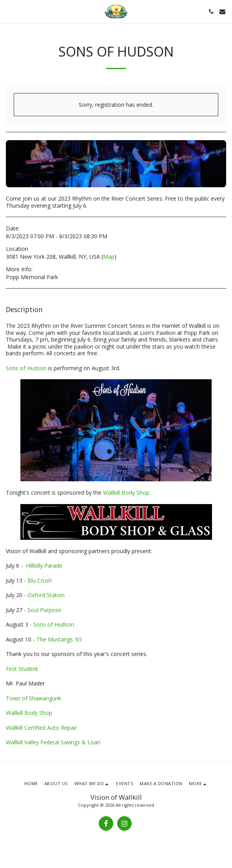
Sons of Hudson (26, 368)
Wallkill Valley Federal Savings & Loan (53, 742)
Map (109, 257)
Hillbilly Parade (44, 566)
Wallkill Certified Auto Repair (41, 728)
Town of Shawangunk (34, 698)
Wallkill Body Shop (126, 492)
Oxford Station (46, 595)
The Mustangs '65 (59, 639)
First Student (22, 669)
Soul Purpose (44, 610)
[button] (9, 11)
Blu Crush (40, 580)
